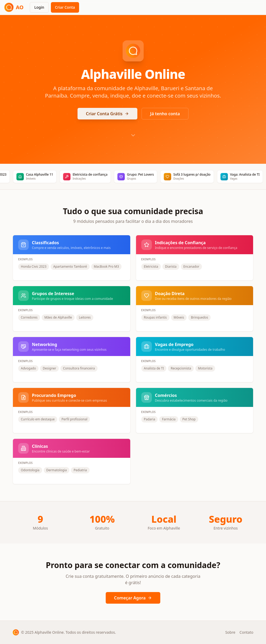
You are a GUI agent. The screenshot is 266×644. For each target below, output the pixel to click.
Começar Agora (133, 598)
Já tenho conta (165, 114)
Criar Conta (65, 7)
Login (39, 7)
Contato (246, 632)
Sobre (230, 632)
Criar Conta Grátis (107, 114)
